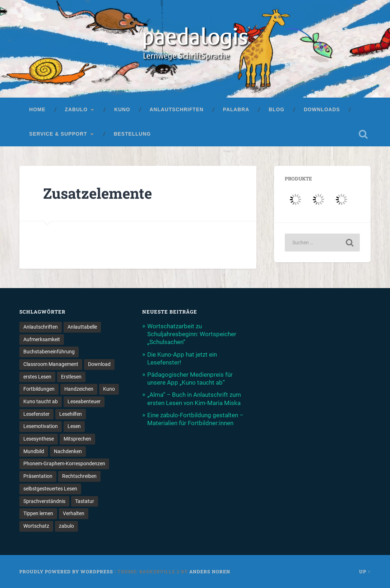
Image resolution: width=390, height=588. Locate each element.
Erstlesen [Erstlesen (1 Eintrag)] (71, 377)
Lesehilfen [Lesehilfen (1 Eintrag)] (71, 414)
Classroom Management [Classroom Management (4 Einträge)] (51, 364)
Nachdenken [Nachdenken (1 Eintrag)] (68, 451)
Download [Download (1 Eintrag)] (99, 364)
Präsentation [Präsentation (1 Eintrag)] (38, 476)
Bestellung (132, 134)
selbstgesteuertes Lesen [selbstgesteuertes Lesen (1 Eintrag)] (50, 489)
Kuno (122, 110)
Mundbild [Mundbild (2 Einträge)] (34, 451)
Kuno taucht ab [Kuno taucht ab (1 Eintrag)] (41, 401)
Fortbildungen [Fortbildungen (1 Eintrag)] (39, 389)
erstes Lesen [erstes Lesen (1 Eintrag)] (37, 377)
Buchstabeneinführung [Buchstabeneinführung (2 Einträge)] (49, 352)
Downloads (322, 110)
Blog (277, 110)
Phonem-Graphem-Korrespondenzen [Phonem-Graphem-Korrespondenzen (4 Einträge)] (64, 464)
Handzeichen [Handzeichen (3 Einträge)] (79, 389)
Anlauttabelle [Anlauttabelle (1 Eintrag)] (82, 327)
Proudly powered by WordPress (66, 571)
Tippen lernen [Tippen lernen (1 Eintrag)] (38, 513)
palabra (236, 110)
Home (37, 110)
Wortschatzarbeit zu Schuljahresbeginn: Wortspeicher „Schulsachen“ (192, 334)
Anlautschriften (177, 110)
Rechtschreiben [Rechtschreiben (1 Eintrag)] (79, 476)
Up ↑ (365, 571)
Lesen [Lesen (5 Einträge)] (74, 426)
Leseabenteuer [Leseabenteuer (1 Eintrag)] (84, 401)
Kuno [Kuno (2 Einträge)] (109, 389)
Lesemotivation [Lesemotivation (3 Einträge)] (41, 426)
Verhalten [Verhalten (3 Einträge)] (74, 513)
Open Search (363, 134)
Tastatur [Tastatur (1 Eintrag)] (85, 501)
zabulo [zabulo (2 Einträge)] (66, 526)
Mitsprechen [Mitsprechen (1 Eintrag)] (77, 439)
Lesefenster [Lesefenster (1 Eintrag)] (36, 414)
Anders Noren (210, 571)
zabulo (76, 110)
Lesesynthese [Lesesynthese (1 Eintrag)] (39, 439)
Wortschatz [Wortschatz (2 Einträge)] (36, 526)
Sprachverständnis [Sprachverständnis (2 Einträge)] (44, 501)
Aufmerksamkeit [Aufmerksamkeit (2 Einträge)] (42, 339)
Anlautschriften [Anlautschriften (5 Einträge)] (41, 327)
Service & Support (58, 134)
